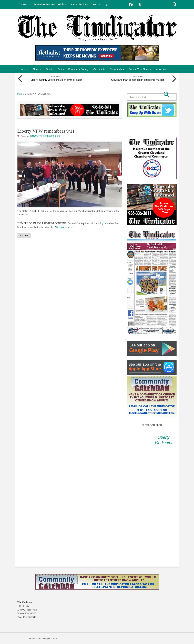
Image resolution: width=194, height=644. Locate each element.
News (37, 69)
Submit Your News (140, 69)
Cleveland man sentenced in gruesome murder (138, 79)
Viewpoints (99, 69)
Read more (28, 235)
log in (103, 223)
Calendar (96, 4)
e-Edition (62, 4)
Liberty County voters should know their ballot (56, 79)
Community (35, 136)
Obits (61, 69)
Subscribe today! (65, 227)
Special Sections (79, 4)
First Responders (51, 136)
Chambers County (78, 69)
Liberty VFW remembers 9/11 (46, 130)
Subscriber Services (44, 4)
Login (106, 4)
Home (24, 69)
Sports (50, 69)
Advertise (161, 69)
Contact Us (25, 4)
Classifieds (117, 69)
